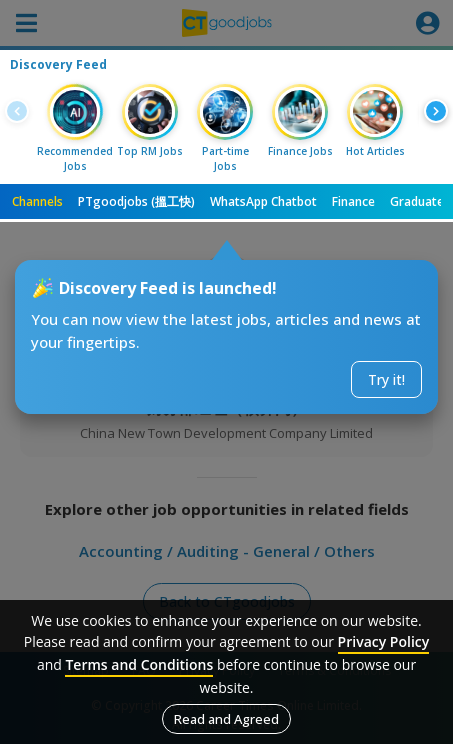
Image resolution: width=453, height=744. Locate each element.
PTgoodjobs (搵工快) (136, 201)
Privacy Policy (384, 641)
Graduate (417, 201)
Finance (353, 201)
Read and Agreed (226, 719)
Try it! (386, 379)
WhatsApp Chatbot (263, 201)
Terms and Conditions (139, 664)
